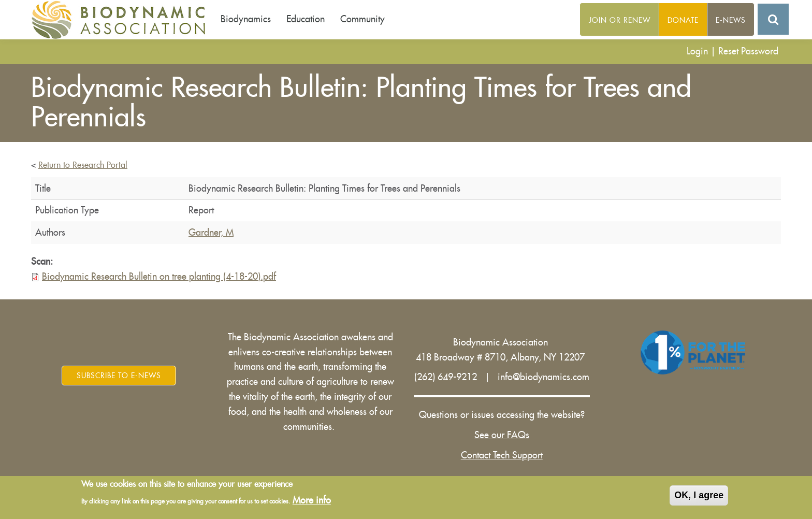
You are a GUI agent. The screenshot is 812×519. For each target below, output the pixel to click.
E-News (731, 20)
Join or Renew (620, 20)
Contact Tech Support (502, 455)
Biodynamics (246, 19)
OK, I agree (699, 497)
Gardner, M (211, 233)
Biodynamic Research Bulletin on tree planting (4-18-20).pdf (159, 277)
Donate (683, 20)
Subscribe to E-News (119, 376)
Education (306, 19)
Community (363, 19)
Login (697, 51)
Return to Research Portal (83, 165)
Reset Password (748, 51)
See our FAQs (502, 435)
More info (312, 502)
